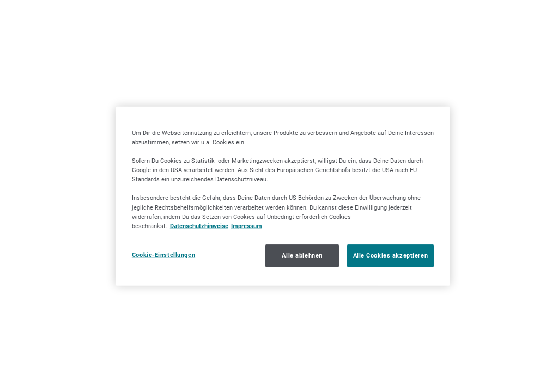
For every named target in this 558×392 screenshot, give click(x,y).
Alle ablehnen (302, 255)
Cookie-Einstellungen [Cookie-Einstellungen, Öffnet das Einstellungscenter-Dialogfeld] (163, 254)
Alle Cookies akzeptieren (391, 255)
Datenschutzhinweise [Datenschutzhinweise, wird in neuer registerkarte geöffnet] (199, 225)
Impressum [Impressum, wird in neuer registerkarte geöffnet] (247, 225)
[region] (283, 196)
